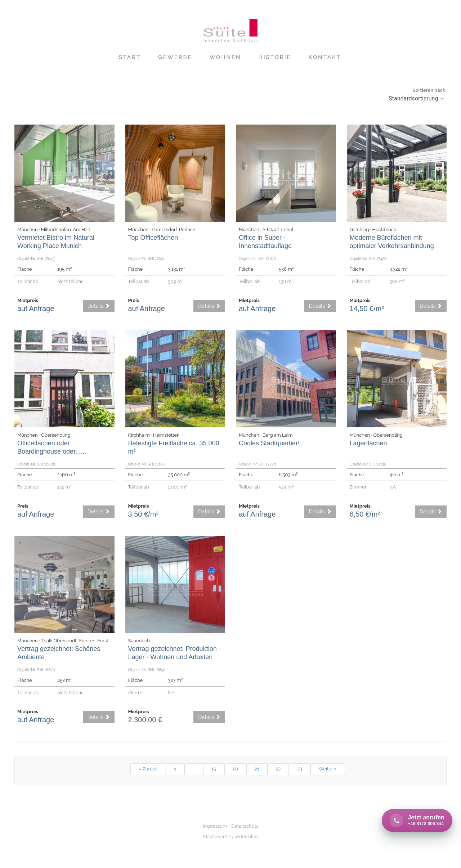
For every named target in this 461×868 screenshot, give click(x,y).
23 (300, 769)
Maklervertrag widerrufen (230, 836)
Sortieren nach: (430, 90)
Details (99, 306)
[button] (442, 98)
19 (214, 769)
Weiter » (328, 769)
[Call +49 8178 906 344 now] (417, 820)
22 (278, 769)
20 (236, 769)
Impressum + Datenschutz (231, 826)
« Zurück (148, 769)
